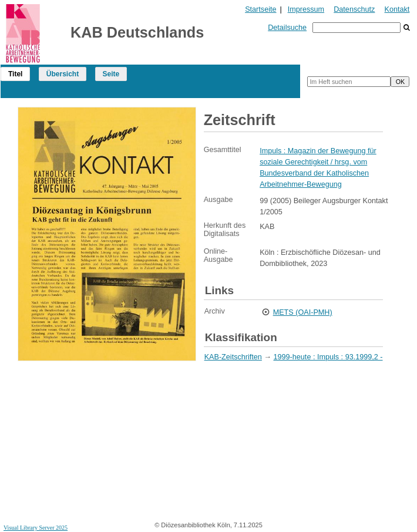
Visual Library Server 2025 (36, 528)
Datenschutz (354, 9)
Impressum (306, 9)
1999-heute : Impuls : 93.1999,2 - (328, 357)
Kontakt (397, 9)
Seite (111, 74)
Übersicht (63, 74)
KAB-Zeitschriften (233, 357)
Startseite (260, 9)
